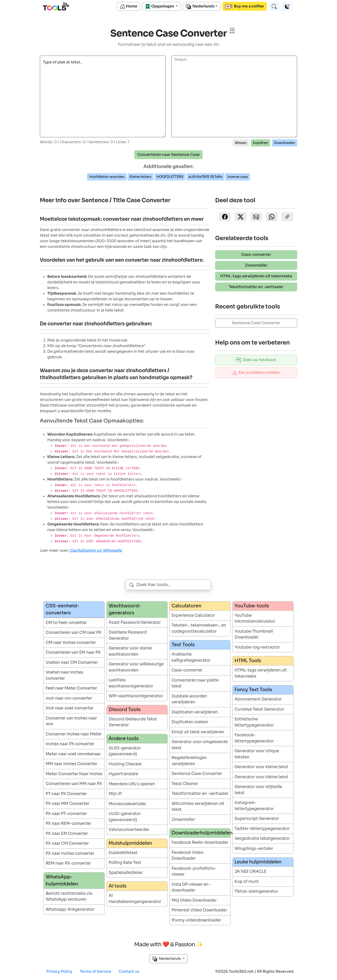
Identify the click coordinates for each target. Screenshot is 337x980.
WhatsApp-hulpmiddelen (62, 880)
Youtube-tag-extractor (257, 647)
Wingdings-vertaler (254, 849)
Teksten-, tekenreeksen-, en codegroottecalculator (199, 628)
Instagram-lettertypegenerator (254, 806)
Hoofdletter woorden (107, 177)
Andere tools (124, 739)
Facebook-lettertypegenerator (254, 738)
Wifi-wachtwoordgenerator (136, 696)
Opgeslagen (160, 6)
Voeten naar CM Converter (72, 663)
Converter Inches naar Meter (74, 734)
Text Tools (183, 645)
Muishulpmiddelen (130, 843)
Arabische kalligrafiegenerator (191, 657)
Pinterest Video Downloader (199, 910)
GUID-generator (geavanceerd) (125, 751)
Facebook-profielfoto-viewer (194, 872)
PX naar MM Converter (67, 804)
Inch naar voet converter (70, 708)
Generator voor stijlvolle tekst (258, 790)
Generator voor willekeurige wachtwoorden (136, 667)
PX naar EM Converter (67, 834)
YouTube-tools (252, 606)
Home (128, 6)
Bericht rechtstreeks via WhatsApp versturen (69, 897)
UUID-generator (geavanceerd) (125, 817)
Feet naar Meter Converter (71, 688)
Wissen (241, 143)
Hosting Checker (125, 764)
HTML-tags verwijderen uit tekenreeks (256, 276)
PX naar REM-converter (68, 824)
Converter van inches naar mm (71, 721)
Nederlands (200, 6)
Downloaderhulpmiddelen (201, 833)
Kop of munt (247, 882)
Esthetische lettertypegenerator (254, 722)
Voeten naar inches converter (64, 675)
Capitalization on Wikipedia (96, 550)
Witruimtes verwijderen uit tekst (198, 807)
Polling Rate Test (125, 863)
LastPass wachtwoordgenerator (131, 683)
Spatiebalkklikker (126, 873)
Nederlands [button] (167, 959)
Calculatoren (187, 606)
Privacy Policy (59, 971)
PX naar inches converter (70, 853)
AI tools (117, 886)
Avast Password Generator (135, 622)
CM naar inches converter (71, 643)
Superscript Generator (257, 819)
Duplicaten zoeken (190, 722)
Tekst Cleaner (185, 784)
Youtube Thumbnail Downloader (254, 634)
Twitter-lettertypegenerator (262, 829)
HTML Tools (248, 661)
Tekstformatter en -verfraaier (256, 287)
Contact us (129, 971)
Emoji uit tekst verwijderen (198, 732)
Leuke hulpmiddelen (258, 862)
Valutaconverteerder (129, 830)
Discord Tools (125, 710)
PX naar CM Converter (67, 843)
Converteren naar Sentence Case (168, 155)
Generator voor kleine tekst (261, 767)
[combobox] (168, 585)
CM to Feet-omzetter (66, 623)
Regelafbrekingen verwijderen (189, 761)
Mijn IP (115, 794)
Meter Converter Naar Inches (74, 774)
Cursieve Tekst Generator (259, 709)
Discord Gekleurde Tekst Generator (133, 722)
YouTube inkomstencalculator (255, 618)
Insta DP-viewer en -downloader (191, 887)
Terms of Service (95, 971)
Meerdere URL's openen (132, 784)
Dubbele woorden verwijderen (189, 699)
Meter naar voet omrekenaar (73, 754)
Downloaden (285, 143)
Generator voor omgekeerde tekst (200, 745)
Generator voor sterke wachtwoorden (130, 651)
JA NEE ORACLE (250, 872)
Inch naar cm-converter (69, 698)
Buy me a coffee (244, 6)
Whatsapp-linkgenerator (70, 909)
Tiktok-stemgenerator (256, 891)
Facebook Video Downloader (187, 856)
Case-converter (256, 255)
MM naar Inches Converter (71, 764)
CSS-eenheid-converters (62, 609)
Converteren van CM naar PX (73, 633)
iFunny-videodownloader (196, 920)
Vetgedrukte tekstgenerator (262, 839)
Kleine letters (141, 177)
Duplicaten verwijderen (195, 712)
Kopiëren (261, 143)
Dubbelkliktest (123, 853)
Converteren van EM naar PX (73, 652)
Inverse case (237, 177)
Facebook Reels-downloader (200, 842)
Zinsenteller (256, 265)
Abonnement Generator (258, 699)
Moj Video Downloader (194, 900)
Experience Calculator (193, 615)
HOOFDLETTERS (170, 177)
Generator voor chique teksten (257, 754)
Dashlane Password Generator (128, 635)
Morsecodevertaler (127, 804)
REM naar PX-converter (68, 863)
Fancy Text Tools (253, 690)
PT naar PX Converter (66, 794)
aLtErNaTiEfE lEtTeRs (205, 177)
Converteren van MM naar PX (74, 784)
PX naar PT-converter (66, 814)
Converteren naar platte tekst (195, 683)
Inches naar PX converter (70, 744)
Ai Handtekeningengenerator (135, 899)
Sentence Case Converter (256, 323)
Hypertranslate (123, 774)
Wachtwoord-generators (125, 609)
